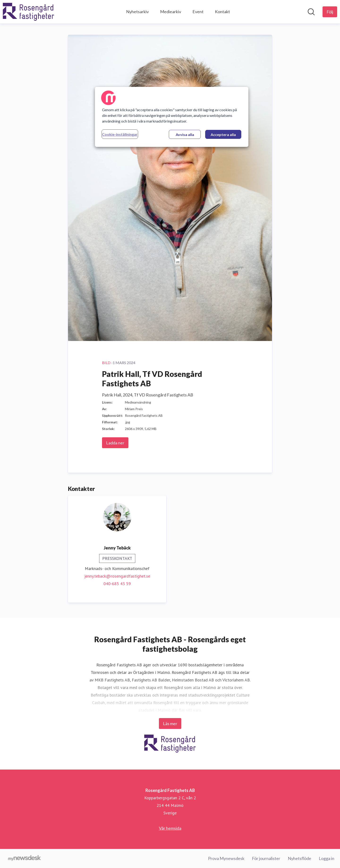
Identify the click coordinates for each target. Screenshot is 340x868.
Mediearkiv (171, 12)
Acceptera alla (223, 134)
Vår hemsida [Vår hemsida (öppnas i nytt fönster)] (170, 828)
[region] (172, 117)
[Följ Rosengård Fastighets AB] (330, 12)
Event (198, 12)
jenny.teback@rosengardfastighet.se (117, 576)
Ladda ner (115, 443)
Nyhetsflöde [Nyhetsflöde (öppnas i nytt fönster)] (300, 858)
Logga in (327, 858)
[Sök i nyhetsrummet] (311, 12)
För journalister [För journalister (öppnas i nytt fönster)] (266, 858)
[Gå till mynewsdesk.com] (24, 859)
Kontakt (222, 12)
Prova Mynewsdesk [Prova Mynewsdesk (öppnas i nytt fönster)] (226, 858)
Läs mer (170, 723)
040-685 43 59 (117, 584)
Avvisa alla (185, 134)
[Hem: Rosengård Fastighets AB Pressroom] (28, 12)
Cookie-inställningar (120, 134)
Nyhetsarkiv (137, 12)
